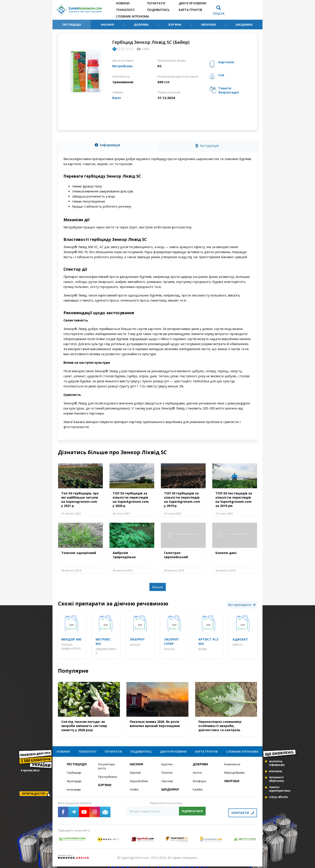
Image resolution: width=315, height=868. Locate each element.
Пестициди (72, 25)
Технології (125, 10)
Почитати (156, 3)
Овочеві (167, 784)
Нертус (238, 645)
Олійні (134, 793)
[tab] (108, 145)
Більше (158, 587)
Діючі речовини (192, 3)
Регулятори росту (107, 769)
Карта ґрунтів (190, 10)
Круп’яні (167, 767)
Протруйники (108, 780)
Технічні (167, 775)
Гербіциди (74, 775)
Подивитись (158, 10)
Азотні (198, 775)
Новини (123, 3)
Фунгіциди (74, 784)
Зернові (135, 775)
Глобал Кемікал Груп (71, 647)
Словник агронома (132, 16)
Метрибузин (123, 66)
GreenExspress (106, 651)
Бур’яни (175, 25)
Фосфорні (200, 784)
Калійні (198, 793)
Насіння (107, 25)
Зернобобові (139, 784)
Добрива (141, 25)
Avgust (135, 645)
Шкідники (244, 25)
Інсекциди (74, 793)
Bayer (117, 97)
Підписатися (192, 814)
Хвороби (208, 25)
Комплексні (233, 767)
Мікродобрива (235, 775)
